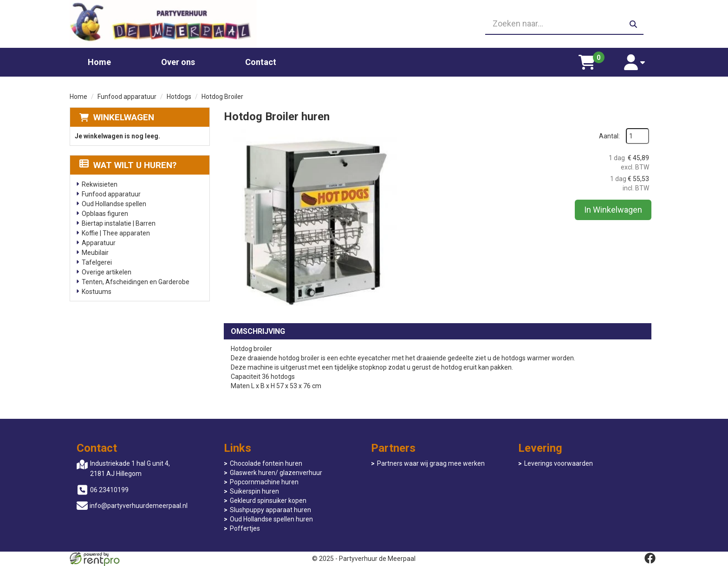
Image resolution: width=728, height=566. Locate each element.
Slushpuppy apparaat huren (270, 510)
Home (99, 62)
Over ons (178, 62)
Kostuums (97, 292)
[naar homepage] (163, 24)
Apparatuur (99, 243)
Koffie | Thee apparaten (116, 233)
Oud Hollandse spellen (114, 204)
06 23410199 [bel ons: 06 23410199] (109, 490)
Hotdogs (179, 97)
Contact (261, 62)
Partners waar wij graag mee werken (431, 463)
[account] (634, 62)
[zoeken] (633, 24)
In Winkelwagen (613, 210)
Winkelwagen (124, 117)
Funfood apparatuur (127, 97)
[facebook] (650, 558)
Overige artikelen (107, 272)
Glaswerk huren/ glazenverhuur (276, 473)
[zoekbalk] (564, 24)
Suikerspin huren (254, 491)
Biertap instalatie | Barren (119, 223)
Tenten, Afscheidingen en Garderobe (136, 282)
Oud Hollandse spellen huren (271, 519)
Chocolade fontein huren (266, 463)
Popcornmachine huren (264, 482)
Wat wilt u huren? (128, 165)
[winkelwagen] (587, 62)
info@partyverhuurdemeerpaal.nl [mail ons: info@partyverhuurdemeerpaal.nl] (139, 506)
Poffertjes (245, 528)
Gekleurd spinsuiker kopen (268, 501)
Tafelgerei (97, 262)
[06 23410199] (364, 24)
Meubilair (95, 253)
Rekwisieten (100, 184)
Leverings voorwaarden (559, 463)
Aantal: (609, 136)
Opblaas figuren (105, 214)
